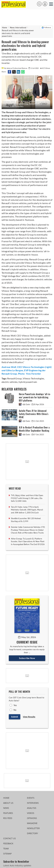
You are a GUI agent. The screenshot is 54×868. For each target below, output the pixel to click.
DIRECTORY (33, 833)
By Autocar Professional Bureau (15, 68)
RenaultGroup (14, 378)
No (15, 710)
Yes (15, 705)
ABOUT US (8, 803)
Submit (14, 717)
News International (18, 28)
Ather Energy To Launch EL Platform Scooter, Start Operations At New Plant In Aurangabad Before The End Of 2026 (28, 541)
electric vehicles (10, 382)
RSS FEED (8, 818)
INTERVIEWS (33, 803)
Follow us (46, 28)
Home (5, 28)
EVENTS (31, 798)
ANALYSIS (32, 808)
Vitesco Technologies (33, 378)
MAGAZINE (32, 823)
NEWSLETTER (33, 828)
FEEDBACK (8, 843)
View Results (29, 717)
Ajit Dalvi (25, 404)
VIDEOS (31, 813)
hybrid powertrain (28, 382)
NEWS (6, 808)
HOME (6, 798)
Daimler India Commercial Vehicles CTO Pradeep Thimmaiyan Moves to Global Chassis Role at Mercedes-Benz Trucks (28, 530)
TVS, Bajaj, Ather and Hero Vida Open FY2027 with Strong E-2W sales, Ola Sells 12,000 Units (27, 498)
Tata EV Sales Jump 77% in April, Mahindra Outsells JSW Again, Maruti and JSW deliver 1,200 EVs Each (27, 510)
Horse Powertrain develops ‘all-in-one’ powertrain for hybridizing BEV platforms (35, 397)
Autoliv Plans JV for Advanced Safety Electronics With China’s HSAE (34, 414)
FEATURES (8, 813)
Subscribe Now (27, 658)
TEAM (6, 849)
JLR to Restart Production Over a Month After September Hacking (34, 429)
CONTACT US (10, 838)
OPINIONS (32, 818)
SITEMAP (7, 854)
